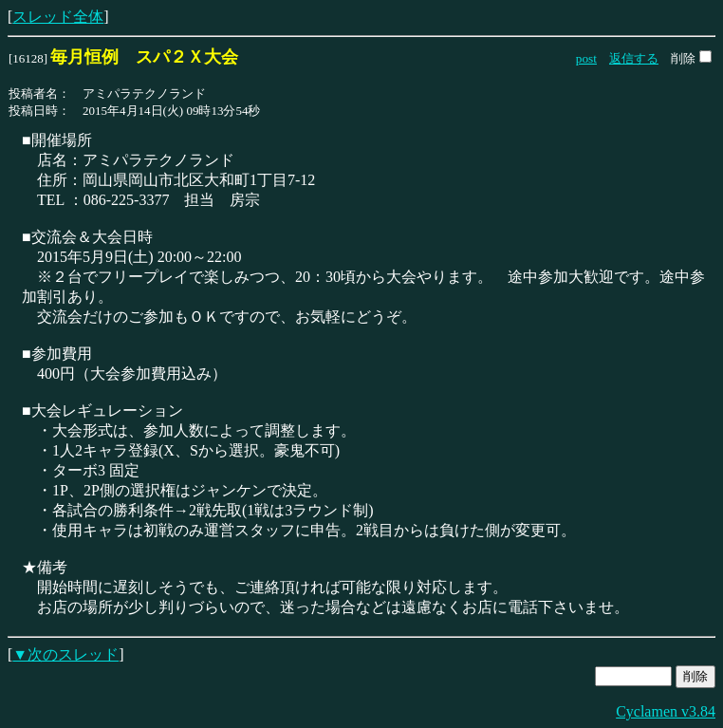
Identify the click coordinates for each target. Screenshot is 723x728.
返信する (634, 58)
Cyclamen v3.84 (666, 711)
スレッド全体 (58, 17)
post (586, 58)
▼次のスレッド (65, 654)
